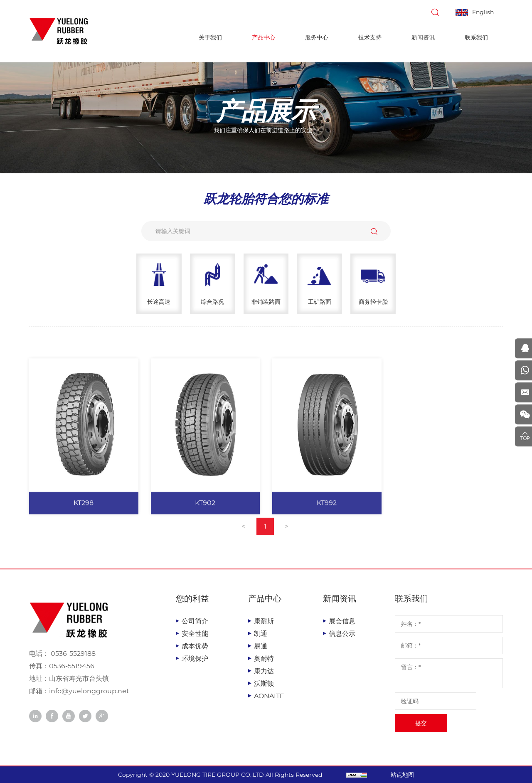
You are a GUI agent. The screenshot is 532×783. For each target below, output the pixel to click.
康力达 (264, 671)
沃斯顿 (264, 683)
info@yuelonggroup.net (89, 691)
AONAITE (269, 696)
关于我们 (210, 37)
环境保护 (195, 659)
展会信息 (342, 621)
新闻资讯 (423, 37)
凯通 (261, 634)
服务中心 (317, 37)
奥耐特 (264, 659)
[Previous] (244, 534)
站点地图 (404, 775)
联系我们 (476, 37)
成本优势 (195, 646)
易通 (261, 646)
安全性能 (195, 634)
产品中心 (264, 37)
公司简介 (195, 621)
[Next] (287, 534)
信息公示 (342, 634)
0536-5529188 (72, 654)
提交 (421, 723)
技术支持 (370, 37)
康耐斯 (264, 621)
